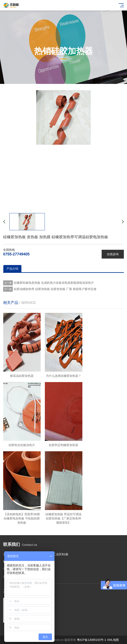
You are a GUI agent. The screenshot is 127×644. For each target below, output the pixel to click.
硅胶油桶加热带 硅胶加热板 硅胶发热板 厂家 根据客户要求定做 (55, 289)
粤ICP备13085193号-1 (92, 640)
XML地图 (113, 640)
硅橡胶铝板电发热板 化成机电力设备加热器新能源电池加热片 (54, 283)
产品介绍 (12, 269)
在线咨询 (113, 254)
